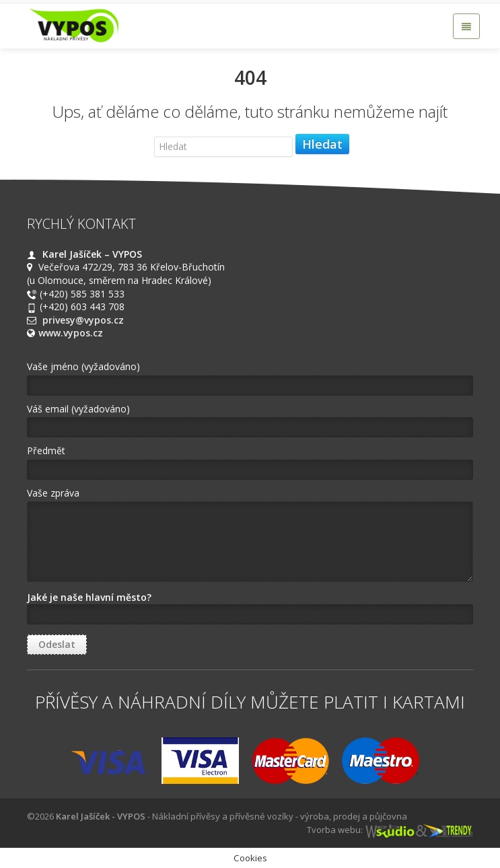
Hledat (322, 144)
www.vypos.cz (71, 333)
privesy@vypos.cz (83, 320)
